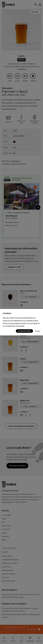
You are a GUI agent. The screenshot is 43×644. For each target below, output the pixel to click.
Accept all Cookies (24, 331)
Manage (38, 331)
